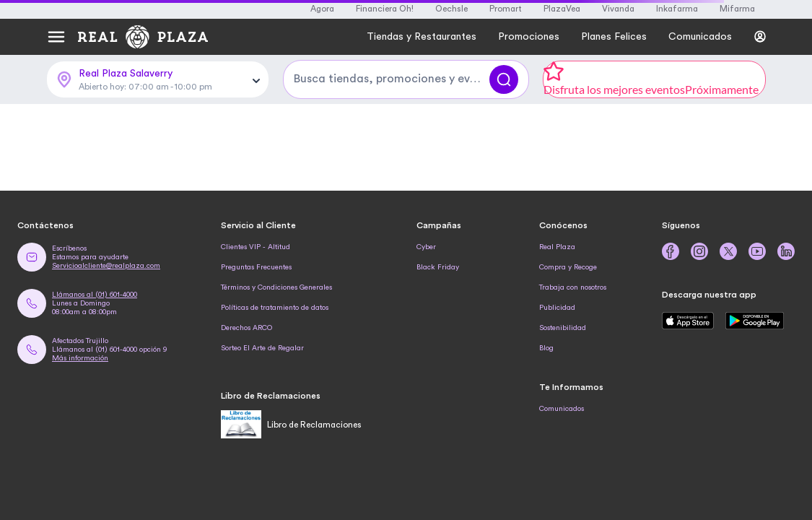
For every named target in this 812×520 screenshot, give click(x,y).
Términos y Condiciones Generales (276, 287)
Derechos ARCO (246, 328)
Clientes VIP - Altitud (256, 247)
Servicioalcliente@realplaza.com (106, 266)
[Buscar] (504, 79)
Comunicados (562, 409)
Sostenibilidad (563, 328)
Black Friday (438, 267)
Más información (80, 358)
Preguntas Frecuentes (256, 267)
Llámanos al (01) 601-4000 (95, 295)
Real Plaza (557, 247)
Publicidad (557, 308)
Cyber (426, 247)
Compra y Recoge (568, 267)
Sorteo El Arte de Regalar (262, 348)
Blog (546, 348)
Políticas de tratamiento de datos (275, 308)
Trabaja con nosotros (573, 287)
